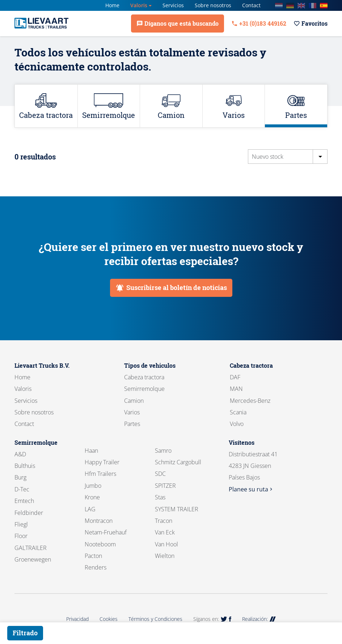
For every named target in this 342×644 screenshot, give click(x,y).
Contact (251, 5)
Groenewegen (33, 559)
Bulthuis (25, 466)
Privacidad (77, 619)
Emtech (24, 501)
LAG (90, 509)
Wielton (165, 556)
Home (112, 5)
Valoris (139, 5)
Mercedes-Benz (250, 401)
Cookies (109, 619)
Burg (20, 477)
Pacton (93, 556)
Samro (163, 451)
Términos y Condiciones (155, 619)
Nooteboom (100, 544)
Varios (132, 412)
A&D (20, 454)
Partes (132, 424)
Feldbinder (29, 513)
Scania (238, 412)
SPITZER (165, 486)
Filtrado (25, 633)
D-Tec (22, 489)
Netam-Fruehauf (106, 532)
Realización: (259, 619)
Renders (96, 567)
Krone (92, 497)
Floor (21, 536)
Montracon (99, 521)
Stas (160, 497)
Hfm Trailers (100, 474)
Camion (134, 401)
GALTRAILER (31, 548)
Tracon (164, 521)
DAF (235, 377)
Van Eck (165, 532)
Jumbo (93, 486)
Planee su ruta (251, 489)
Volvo (237, 424)
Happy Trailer (102, 462)
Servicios (173, 5)
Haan (91, 451)
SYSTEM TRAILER (177, 509)
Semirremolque (144, 389)
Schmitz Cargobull (178, 462)
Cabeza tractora (144, 377)
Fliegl (21, 524)
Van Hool (166, 544)
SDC (160, 474)
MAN (236, 389)
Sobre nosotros (213, 5)
